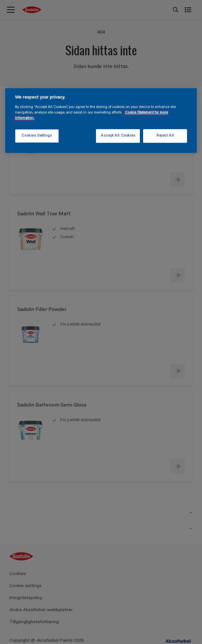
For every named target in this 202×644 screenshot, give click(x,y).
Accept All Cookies (118, 136)
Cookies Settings (37, 136)
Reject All (165, 136)
